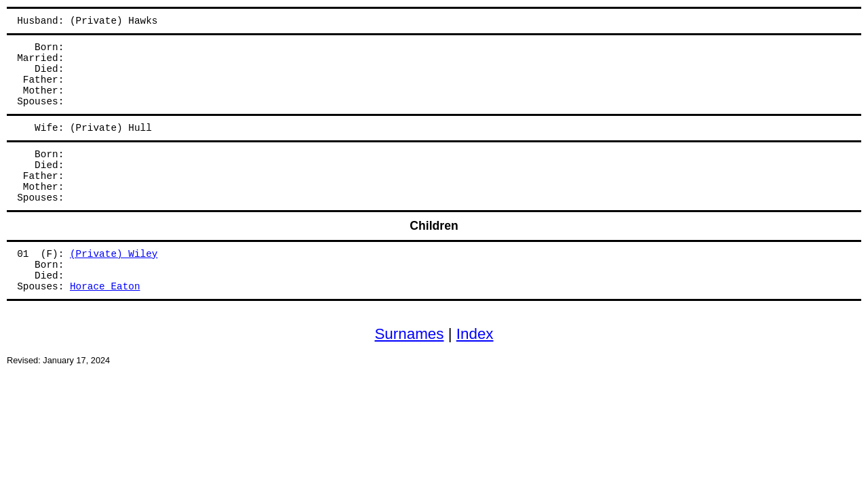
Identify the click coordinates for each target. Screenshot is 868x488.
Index (475, 334)
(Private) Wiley (114, 254)
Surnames (409, 334)
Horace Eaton (105, 287)
